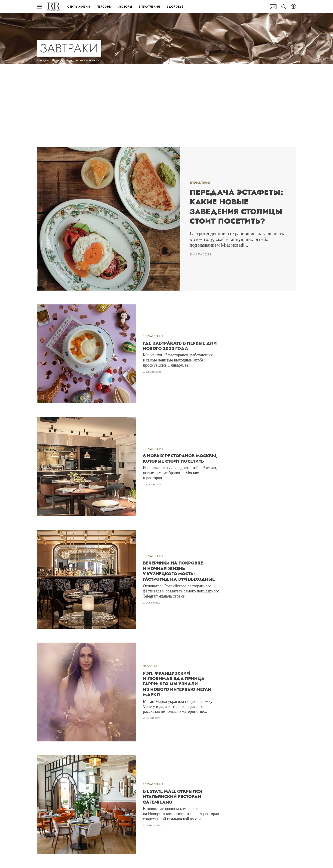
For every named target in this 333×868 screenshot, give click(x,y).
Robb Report (54, 7)
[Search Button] (284, 7)
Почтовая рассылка (273, 7)
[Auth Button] (293, 7)
